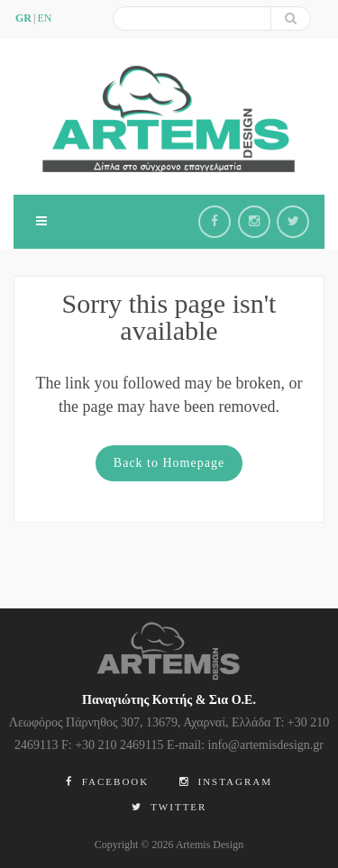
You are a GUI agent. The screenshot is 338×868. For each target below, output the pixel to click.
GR (23, 18)
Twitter (169, 807)
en (44, 18)
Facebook (107, 781)
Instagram (226, 781)
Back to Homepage (169, 463)
